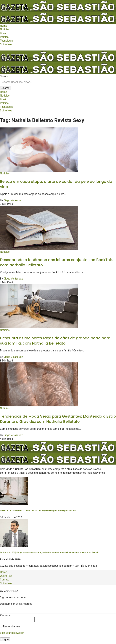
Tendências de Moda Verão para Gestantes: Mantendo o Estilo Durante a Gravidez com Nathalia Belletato (58, 419)
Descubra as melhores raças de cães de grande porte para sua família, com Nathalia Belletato (55, 341)
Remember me (10, 626)
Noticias (5, 173)
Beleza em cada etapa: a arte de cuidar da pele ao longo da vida (56, 184)
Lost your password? (12, 633)
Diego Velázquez (13, 200)
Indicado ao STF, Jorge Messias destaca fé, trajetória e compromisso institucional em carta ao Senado (50, 552)
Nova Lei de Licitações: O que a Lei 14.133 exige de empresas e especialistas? (38, 510)
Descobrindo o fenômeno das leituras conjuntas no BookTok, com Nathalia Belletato (56, 262)
